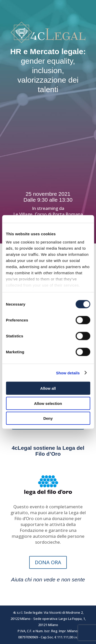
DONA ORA (48, 562)
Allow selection (48, 403)
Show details (68, 373)
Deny (48, 418)
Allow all (48, 388)
